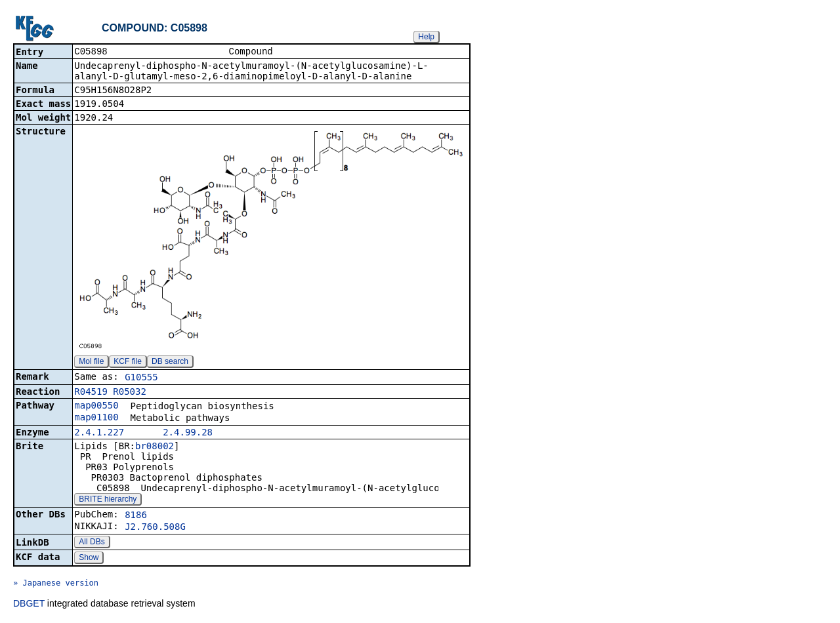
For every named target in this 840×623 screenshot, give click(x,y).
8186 (136, 516)
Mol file (91, 363)
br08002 (155, 447)
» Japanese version (56, 584)
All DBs (92, 543)
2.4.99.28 (188, 433)
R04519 (91, 393)
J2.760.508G (155, 528)
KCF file (128, 363)
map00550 (96, 407)
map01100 (96, 418)
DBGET (29, 605)
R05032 (130, 393)
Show (89, 559)
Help (426, 37)
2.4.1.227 (99, 433)
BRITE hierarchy (108, 500)
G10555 (141, 378)
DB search (170, 363)
